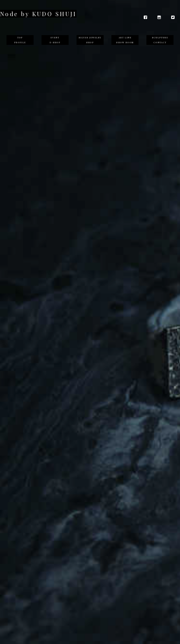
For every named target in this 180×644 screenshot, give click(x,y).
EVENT (55, 37)
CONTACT (160, 42)
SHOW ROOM (125, 42)
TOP (20, 37)
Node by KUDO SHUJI (38, 14)
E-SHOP (55, 42)
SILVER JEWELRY (90, 37)
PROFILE (20, 42)
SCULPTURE (160, 37)
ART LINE (125, 37)
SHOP (90, 42)
